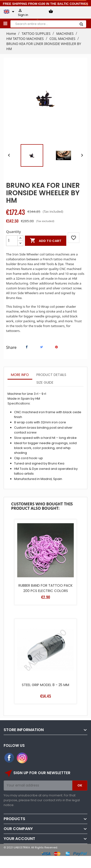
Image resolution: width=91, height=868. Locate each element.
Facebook (9, 758)
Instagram (22, 758)
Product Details (51, 375)
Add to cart (46, 241)
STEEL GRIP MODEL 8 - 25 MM (45, 685)
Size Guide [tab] (45, 382)
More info (20, 375)
